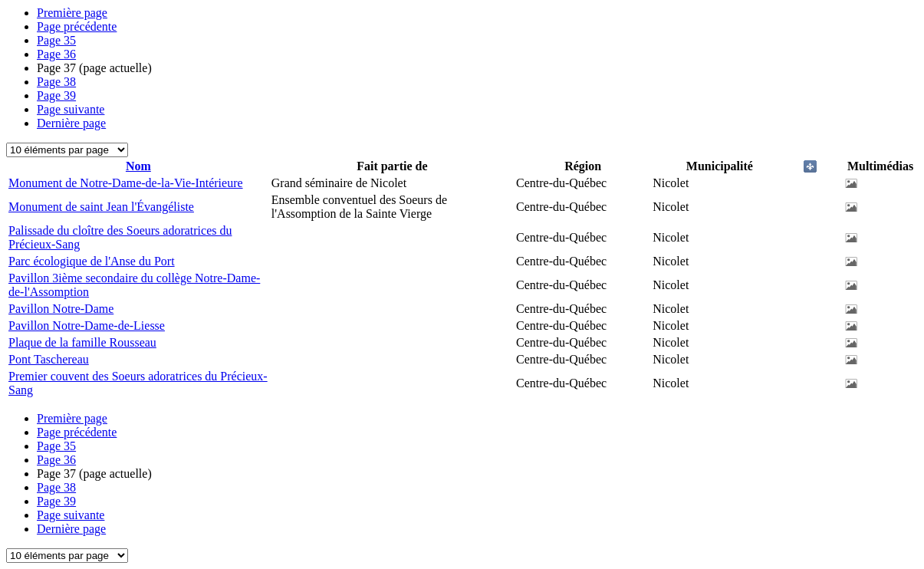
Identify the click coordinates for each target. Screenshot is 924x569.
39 (56, 95)
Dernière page (71, 123)
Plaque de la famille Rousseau (82, 342)
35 (56, 40)
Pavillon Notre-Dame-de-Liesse (87, 326)
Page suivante (71, 109)
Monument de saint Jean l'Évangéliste (101, 207)
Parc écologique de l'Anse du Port (92, 261)
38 (56, 82)
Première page (72, 13)
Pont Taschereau (49, 359)
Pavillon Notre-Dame (61, 309)
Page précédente (77, 26)
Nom (138, 166)
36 (56, 54)
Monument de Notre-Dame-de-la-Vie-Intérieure (126, 183)
